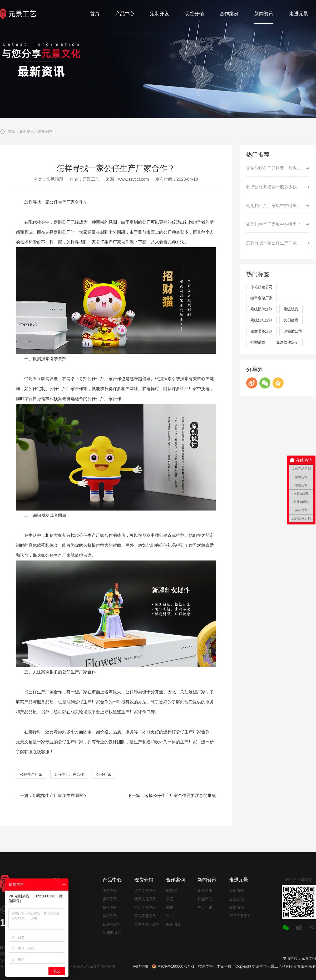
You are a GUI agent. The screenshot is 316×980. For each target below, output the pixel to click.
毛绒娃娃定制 (261, 320)
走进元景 (239, 880)
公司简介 (236, 891)
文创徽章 (291, 320)
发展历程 (236, 907)
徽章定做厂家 (261, 298)
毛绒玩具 (291, 309)
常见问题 (45, 132)
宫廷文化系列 (145, 907)
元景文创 (309, 958)
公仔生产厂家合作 (69, 774)
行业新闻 (205, 899)
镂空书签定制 (261, 331)
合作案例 (175, 880)
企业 (170, 916)
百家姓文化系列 (147, 924)
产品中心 (112, 880)
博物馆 (171, 891)
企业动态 (205, 891)
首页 (12, 132)
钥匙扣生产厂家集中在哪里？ (60, 795)
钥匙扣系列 (112, 924)
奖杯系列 (110, 916)
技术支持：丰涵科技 (215, 966)
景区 (170, 899)
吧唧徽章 (258, 342)
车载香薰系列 (145, 916)
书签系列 (110, 891)
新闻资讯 (27, 132)
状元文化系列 (145, 899)
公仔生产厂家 (31, 774)
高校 (170, 907)
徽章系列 (110, 899)
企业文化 (236, 899)
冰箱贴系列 (112, 933)
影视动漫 (173, 924)
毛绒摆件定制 (261, 309)
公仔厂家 (104, 774)
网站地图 (141, 966)
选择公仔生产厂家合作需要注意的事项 (180, 795)
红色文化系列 (145, 891)
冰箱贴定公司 (261, 287)
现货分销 (144, 880)
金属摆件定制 (287, 342)
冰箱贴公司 (293, 331)
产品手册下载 (240, 916)
